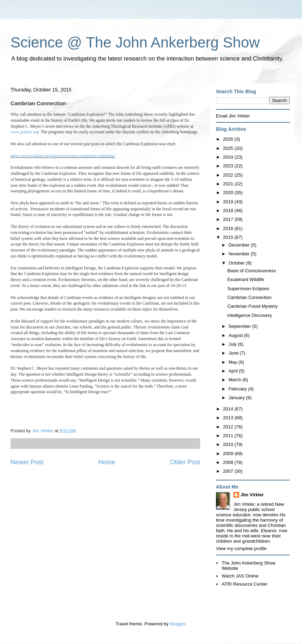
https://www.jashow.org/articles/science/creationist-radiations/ (63, 156)
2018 (229, 211)
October (237, 263)
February (238, 389)
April (234, 371)
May (234, 362)
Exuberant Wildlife (246, 279)
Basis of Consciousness (251, 271)
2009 (229, 454)
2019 (229, 202)
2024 (229, 157)
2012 (229, 427)
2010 (229, 444)
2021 (229, 184)
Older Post (185, 462)
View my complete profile (241, 549)
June (234, 353)
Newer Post (27, 462)
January (237, 398)
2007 (229, 471)
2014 (229, 409)
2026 (229, 139)
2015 (229, 237)
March (236, 380)
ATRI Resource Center (245, 584)
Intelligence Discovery (249, 315)
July (233, 344)
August (236, 335)
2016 (229, 228)
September (240, 326)
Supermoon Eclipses (248, 289)
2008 (229, 462)
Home (107, 462)
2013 (229, 418)
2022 (229, 175)
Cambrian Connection (249, 297)
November (240, 254)
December (240, 245)
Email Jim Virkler (233, 116)
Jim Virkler (252, 495)
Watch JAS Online (240, 576)
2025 (229, 148)
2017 (229, 219)
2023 (229, 166)
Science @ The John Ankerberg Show (135, 42)
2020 (229, 193)
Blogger (178, 624)
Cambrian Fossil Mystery (252, 306)
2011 (229, 436)
